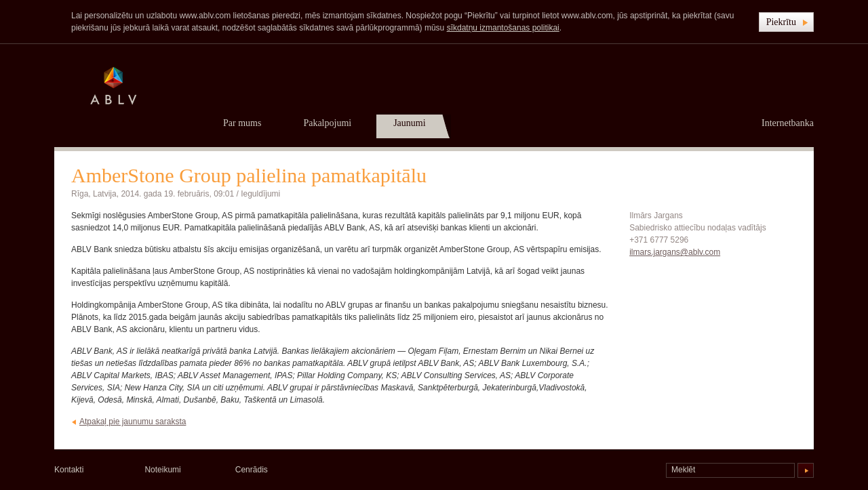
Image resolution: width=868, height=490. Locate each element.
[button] (786, 22)
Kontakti (69, 470)
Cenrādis (252, 470)
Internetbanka (788, 123)
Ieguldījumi (260, 194)
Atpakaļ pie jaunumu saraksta (133, 422)
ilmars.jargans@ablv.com (675, 252)
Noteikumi (162, 470)
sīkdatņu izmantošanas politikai (503, 28)
